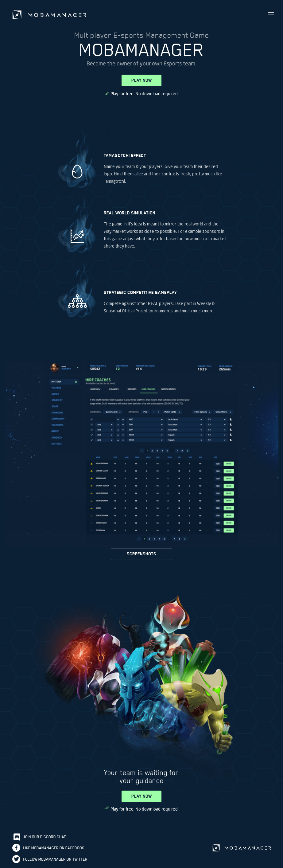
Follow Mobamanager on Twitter (55, 859)
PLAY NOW (142, 80)
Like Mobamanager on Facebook (54, 848)
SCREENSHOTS (141, 554)
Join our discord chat (45, 837)
